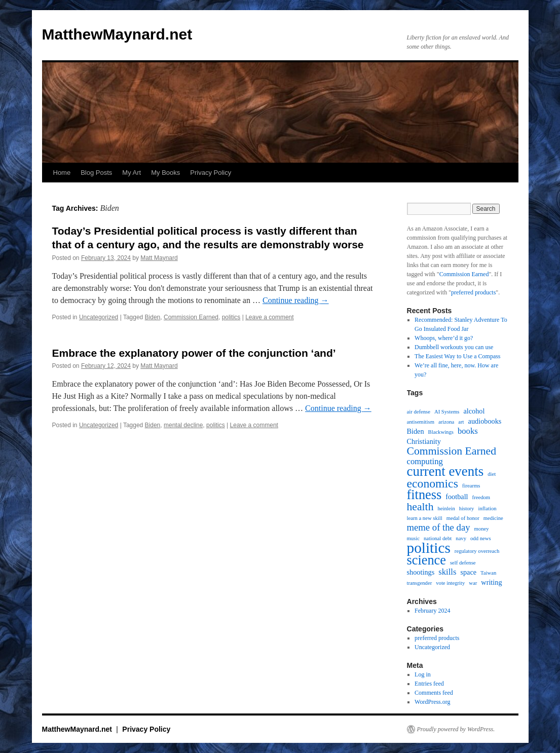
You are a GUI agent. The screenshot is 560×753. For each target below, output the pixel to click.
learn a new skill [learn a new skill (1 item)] (425, 518)
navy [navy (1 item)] (461, 538)
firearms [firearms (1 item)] (471, 486)
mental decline (183, 425)
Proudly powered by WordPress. (456, 729)
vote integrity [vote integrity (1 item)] (450, 583)
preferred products (473, 292)
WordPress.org (432, 702)
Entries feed (429, 684)
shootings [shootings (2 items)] (421, 572)
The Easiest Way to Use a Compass (457, 356)
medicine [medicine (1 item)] (493, 518)
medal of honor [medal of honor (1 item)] (463, 518)
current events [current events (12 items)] (445, 471)
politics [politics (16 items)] (429, 548)
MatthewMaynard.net (117, 34)
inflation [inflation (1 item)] (487, 509)
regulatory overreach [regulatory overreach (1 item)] (477, 551)
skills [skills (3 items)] (447, 572)
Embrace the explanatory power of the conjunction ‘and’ (194, 353)
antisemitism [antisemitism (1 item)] (421, 422)
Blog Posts (96, 173)
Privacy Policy (211, 173)
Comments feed (434, 693)
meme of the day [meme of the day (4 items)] (439, 528)
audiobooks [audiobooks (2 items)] (485, 421)
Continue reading (296, 300)
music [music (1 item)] (413, 538)
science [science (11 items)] (426, 560)
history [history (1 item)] (467, 509)
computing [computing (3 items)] (425, 462)
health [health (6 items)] (420, 507)
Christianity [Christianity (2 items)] (424, 441)
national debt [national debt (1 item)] (438, 538)
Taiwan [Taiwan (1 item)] (488, 573)
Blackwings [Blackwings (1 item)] (441, 432)
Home (62, 173)
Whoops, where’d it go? (444, 338)
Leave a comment (269, 317)
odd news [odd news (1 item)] (481, 538)
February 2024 (432, 611)
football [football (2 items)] (457, 497)
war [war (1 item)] (473, 583)
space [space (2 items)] (468, 572)
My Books (165, 173)
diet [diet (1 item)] (492, 474)
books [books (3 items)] (468, 431)
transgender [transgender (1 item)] (420, 583)
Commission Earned (191, 317)
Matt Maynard (159, 258)
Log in (423, 674)
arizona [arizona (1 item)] (446, 422)
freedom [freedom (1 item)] (481, 497)
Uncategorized (99, 317)
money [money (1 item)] (482, 529)
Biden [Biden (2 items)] (416, 431)
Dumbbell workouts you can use (454, 347)
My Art (132, 173)
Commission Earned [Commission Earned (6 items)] (452, 451)
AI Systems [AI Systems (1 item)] (447, 412)
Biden (153, 317)
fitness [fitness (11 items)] (424, 495)
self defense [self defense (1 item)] (463, 563)
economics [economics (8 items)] (433, 483)
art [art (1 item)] (461, 422)
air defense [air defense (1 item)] (419, 412)
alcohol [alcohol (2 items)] (474, 411)
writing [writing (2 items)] (491, 582)
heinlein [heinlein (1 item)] (446, 509)
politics (231, 317)
